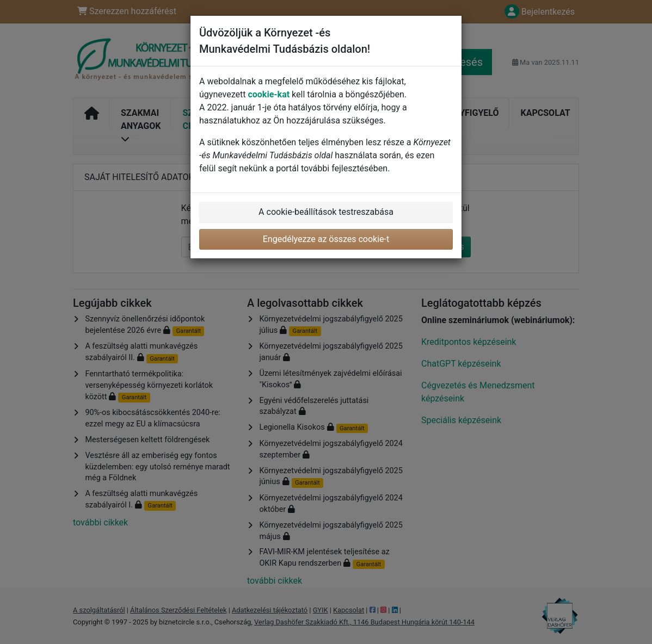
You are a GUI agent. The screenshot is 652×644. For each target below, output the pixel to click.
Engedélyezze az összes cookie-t (326, 239)
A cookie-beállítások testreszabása (326, 212)
